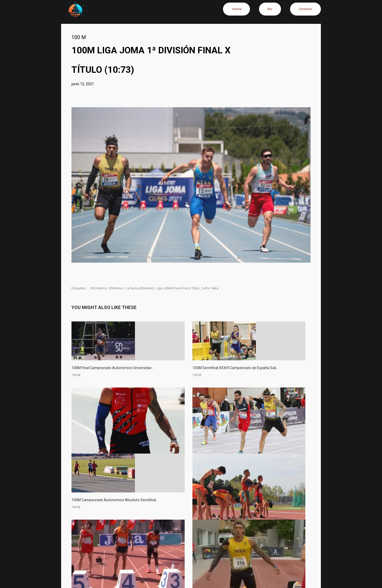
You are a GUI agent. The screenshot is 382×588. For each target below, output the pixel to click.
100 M (79, 37)
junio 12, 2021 (83, 84)
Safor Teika (210, 288)
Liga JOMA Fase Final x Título (178, 288)
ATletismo (116, 288)
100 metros (98, 288)
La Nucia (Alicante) (140, 288)
